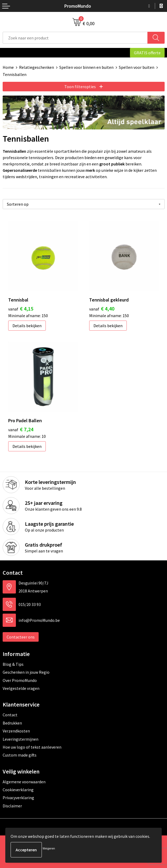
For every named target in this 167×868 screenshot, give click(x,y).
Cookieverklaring (18, 790)
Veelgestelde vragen (21, 688)
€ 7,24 (21, 429)
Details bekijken (27, 326)
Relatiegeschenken (37, 67)
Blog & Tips (13, 664)
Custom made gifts (20, 755)
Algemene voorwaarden (24, 782)
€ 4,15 (21, 309)
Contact (10, 715)
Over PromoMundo (20, 680)
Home (8, 67)
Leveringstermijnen (21, 739)
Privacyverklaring (18, 798)
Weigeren (49, 848)
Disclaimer (12, 806)
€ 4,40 (102, 309)
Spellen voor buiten (137, 67)
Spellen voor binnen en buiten (86, 67)
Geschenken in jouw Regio (26, 672)
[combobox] (75, 38)
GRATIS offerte (147, 53)
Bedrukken (12, 723)
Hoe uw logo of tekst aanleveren (32, 747)
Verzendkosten (16, 731)
